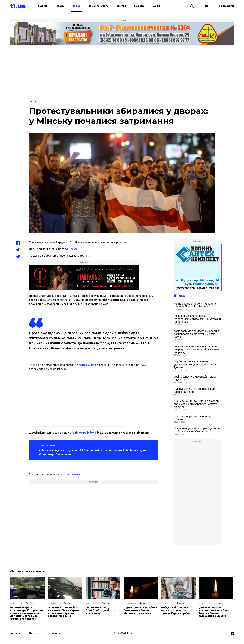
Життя (121, 6)
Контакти (55, 633)
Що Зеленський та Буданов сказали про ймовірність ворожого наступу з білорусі (196, 404)
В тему (180, 296)
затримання (87, 365)
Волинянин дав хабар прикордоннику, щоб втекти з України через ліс (197, 430)
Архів (157, 6)
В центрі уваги (99, 6)
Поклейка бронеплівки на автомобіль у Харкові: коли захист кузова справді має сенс (64, 612)
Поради (139, 6)
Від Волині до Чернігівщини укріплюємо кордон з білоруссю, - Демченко (195, 364)
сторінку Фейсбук (82, 433)
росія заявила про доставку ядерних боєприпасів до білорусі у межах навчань (197, 334)
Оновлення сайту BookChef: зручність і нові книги (100, 610)
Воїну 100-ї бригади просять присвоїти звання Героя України (176, 610)
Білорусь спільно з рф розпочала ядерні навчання (195, 390)
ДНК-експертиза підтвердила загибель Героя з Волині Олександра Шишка (214, 612)
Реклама (34, 633)
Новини (43, 6)
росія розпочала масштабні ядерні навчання (196, 378)
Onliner (73, 249)
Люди (61, 6)
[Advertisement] (122, 72)
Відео (77, 6)
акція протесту (58, 474)
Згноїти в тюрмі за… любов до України (193, 418)
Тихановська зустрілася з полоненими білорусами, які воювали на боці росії (197, 319)
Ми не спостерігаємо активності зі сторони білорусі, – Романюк (195, 305)
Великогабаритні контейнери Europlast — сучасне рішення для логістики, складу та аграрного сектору (26, 613)
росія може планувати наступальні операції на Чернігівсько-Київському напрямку (196, 349)
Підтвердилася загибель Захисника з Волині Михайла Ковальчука (140, 610)
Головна (15, 633)
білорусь (44, 474)
